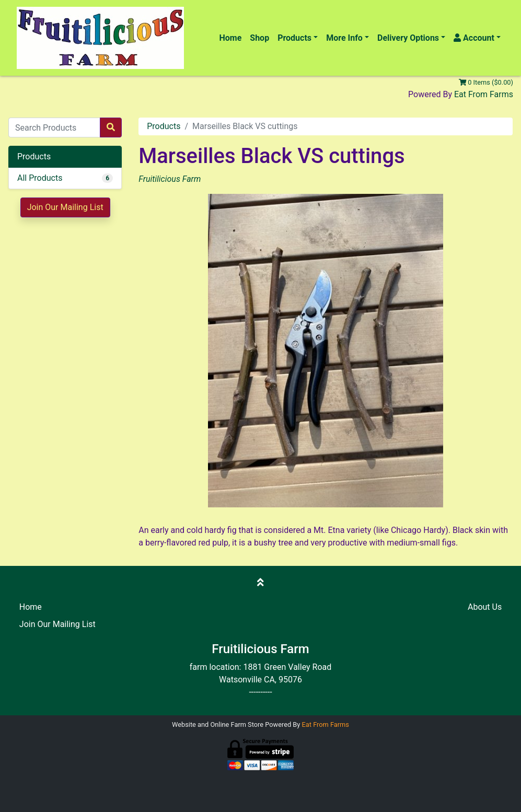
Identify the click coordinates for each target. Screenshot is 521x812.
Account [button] (474, 38)
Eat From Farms (484, 94)
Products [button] (294, 38)
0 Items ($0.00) (486, 82)
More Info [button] (344, 38)
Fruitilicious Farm (170, 179)
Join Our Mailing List (65, 207)
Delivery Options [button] (408, 38)
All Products (40, 178)
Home (230, 38)
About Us (485, 607)
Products (164, 126)
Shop (259, 38)
